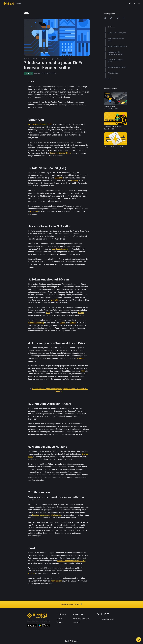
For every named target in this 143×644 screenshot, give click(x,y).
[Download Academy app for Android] (44, 626)
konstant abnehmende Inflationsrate (47, 515)
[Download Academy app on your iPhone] (32, 626)
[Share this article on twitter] (105, 18)
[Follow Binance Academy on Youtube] (108, 614)
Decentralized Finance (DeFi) (40, 124)
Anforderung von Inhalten (81, 619)
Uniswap (75, 180)
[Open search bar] (130, 4)
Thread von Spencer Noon (60, 153)
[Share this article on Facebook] (111, 18)
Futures (73, 323)
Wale (48, 313)
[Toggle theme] (139, 4)
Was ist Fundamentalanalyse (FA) (71, 561)
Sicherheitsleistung (36, 323)
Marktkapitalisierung (60, 249)
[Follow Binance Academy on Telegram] (105, 614)
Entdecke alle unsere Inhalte (71, 604)
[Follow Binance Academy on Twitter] (102, 614)
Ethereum (34, 211)
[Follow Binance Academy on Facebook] (98, 614)
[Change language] (135, 4)
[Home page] (9, 4)
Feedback (76, 622)
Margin (63, 323)
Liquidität (59, 178)
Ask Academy (56, 581)
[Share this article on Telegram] (117, 18)
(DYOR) (32, 573)
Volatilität (80, 358)
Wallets (81, 313)
